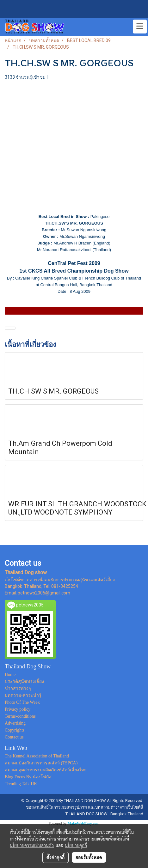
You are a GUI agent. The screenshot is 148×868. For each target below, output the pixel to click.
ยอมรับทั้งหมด (89, 857)
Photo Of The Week (22, 702)
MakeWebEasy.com (84, 823)
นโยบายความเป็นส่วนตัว (32, 845)
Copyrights (15, 730)
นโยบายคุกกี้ (76, 845)
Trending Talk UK (21, 784)
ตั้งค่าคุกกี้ (55, 857)
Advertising (15, 723)
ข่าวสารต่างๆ (18, 688)
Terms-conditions (20, 716)
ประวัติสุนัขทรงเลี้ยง (24, 681)
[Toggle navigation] (140, 27)
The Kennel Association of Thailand (37, 756)
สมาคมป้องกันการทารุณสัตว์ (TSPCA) (41, 763)
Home (10, 675)
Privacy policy (18, 709)
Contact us (14, 737)
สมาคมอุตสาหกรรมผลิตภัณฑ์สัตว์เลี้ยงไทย (46, 770)
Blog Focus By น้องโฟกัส (28, 777)
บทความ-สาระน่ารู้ (23, 695)
